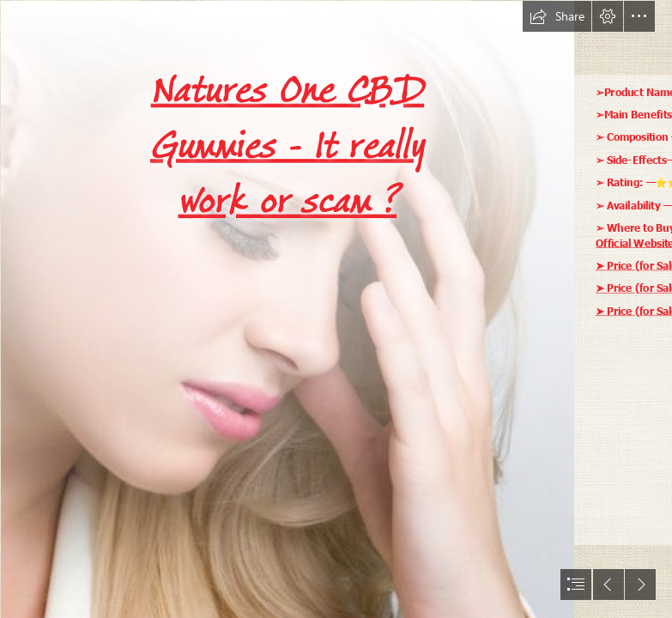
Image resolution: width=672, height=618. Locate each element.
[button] (557, 16)
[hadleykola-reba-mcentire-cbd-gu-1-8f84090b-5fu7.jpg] (287, 309)
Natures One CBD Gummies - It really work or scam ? (288, 145)
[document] (336, 309)
